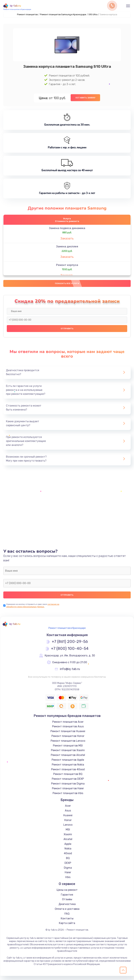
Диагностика (67, 908)
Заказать (67, 240)
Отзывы (67, 903)
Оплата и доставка (67, 913)
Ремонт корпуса (67, 266)
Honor (68, 824)
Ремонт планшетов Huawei (68, 735)
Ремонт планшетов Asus (68, 731)
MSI (68, 834)
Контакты (67, 922)
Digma (68, 872)
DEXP (68, 867)
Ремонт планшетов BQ (68, 778)
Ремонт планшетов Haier (68, 793)
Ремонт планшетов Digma (68, 788)
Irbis (68, 881)
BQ (68, 862)
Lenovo (68, 829)
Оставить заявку (85, 97)
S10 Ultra (93, 14)
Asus (68, 815)
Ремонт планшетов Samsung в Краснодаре (63, 14)
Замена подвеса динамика (67, 229)
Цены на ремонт (67, 894)
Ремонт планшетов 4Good (68, 773)
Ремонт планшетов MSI (68, 750)
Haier (68, 876)
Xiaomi (68, 838)
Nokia (68, 853)
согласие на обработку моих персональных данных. (33, 609)
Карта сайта (67, 927)
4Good (68, 857)
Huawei (68, 819)
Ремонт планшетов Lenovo (68, 745)
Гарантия (67, 899)
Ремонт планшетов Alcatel (68, 759)
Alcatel (68, 843)
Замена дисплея (67, 248)
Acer (68, 810)
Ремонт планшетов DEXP (68, 783)
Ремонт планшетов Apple (68, 764)
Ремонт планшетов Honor (68, 740)
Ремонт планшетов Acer (68, 726)
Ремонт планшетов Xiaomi (68, 754)
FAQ (67, 918)
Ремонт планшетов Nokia (68, 769)
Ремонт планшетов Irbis (68, 797)
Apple (68, 848)
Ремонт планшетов (27, 14)
